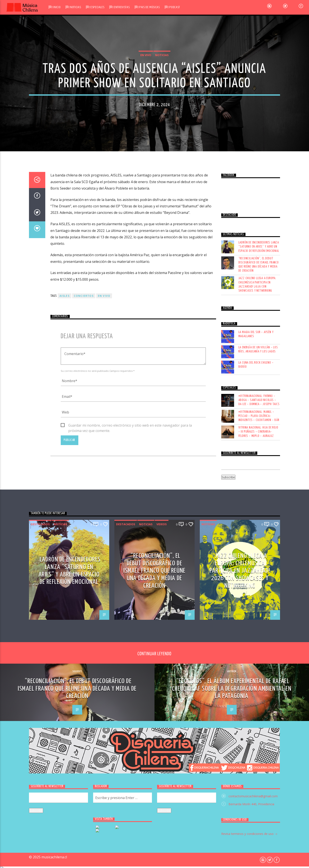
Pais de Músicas (150, 7)
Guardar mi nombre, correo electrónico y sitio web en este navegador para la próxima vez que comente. (130, 711)
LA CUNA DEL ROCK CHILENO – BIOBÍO (256, 650)
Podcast (175, 7)
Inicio (57, 7)
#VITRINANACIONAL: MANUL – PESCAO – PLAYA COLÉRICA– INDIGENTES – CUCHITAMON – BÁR (259, 701)
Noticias (76, 7)
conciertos (84, 581)
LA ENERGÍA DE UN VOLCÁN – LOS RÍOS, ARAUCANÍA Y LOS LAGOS (258, 635)
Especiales (97, 7)
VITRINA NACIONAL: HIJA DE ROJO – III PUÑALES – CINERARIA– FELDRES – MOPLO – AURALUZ (258, 717)
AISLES (64, 581)
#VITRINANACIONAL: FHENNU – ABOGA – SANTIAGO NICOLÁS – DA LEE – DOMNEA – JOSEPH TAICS (259, 685)
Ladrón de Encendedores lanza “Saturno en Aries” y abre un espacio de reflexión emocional (259, 532)
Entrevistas (122, 7)
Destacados (40, 809)
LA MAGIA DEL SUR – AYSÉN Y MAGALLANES (256, 619)
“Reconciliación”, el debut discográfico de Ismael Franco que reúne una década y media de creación (259, 550)
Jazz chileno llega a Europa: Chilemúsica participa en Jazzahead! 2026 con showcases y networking (257, 570)
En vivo (146, 186)
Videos (162, 809)
